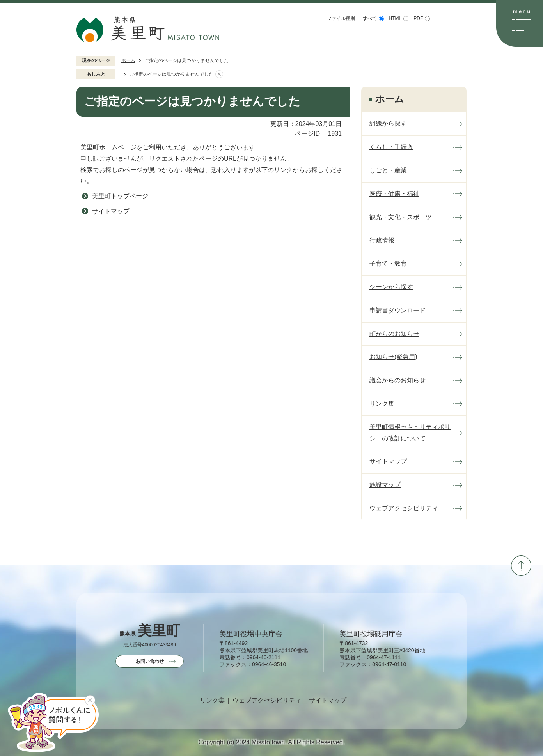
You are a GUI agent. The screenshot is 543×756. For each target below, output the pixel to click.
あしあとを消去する (219, 75)
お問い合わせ (150, 661)
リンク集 (212, 701)
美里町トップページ (120, 196)
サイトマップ (111, 211)
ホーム (128, 60)
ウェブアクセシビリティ (267, 701)
